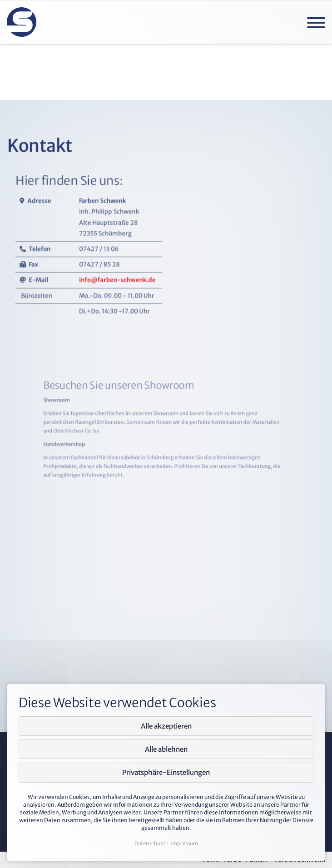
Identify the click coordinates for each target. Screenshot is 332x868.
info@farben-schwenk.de (129, 315)
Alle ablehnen (166, 749)
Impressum (184, 843)
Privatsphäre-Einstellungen (166, 772)
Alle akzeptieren (166, 726)
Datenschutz (150, 843)
